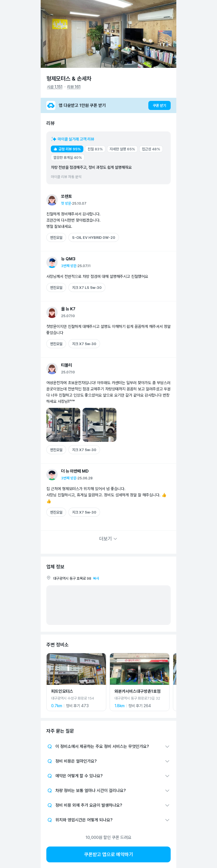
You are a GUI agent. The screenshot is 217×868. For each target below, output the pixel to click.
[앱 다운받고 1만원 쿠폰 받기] (108, 105)
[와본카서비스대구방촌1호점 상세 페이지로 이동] (140, 682)
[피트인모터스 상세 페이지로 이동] (76, 682)
